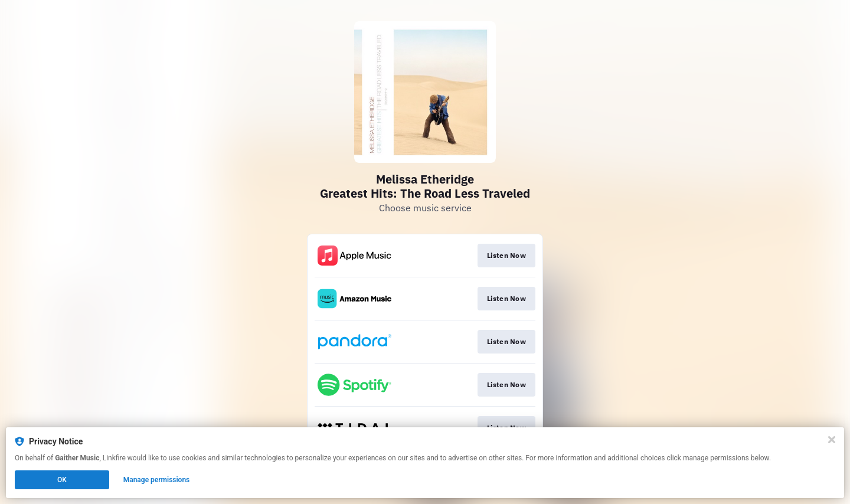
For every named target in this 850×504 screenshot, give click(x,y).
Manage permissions (157, 480)
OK (62, 480)
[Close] (832, 440)
